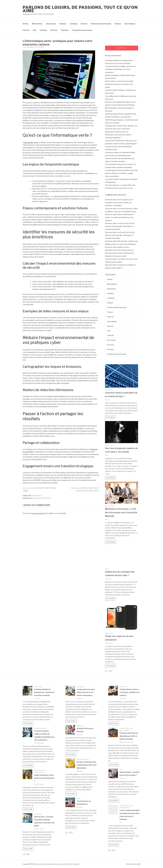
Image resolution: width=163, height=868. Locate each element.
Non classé (111, 340)
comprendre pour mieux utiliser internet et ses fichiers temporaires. (86, 692)
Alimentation (37, 24)
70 (110, 671)
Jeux (35, 30)
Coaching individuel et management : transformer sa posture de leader (44, 692)
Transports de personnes (82, 30)
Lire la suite (28, 723)
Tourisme (65, 30)
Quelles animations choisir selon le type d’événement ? (44, 778)
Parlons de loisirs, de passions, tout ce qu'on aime (80, 9)
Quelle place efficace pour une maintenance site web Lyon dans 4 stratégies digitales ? (118, 135)
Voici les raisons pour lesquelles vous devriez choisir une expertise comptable (119, 203)
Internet (26, 30)
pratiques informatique (43, 498)
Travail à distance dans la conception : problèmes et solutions (130, 692)
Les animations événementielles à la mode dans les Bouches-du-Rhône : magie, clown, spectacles (121, 173)
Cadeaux (63, 24)
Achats (26, 24)
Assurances (51, 24)
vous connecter (38, 513)
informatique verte (31, 143)
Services (54, 30)
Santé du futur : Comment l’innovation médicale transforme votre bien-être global (119, 84)
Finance (118, 24)
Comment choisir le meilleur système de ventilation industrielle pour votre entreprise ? (120, 69)
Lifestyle (43, 30)
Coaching (73, 24)
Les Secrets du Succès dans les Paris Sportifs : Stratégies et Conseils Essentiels (120, 226)
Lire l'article (110, 417)
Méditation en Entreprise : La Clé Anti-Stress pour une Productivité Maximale (121, 512)
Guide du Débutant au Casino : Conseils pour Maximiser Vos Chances (119, 217)
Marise (32, 47)
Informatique (130, 24)
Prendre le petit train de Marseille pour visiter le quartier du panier (129, 736)
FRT (139, 864)
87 (28, 854)
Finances (111, 317)
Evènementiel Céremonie (101, 24)
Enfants (84, 24)
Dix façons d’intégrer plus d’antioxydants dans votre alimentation (87, 765)
